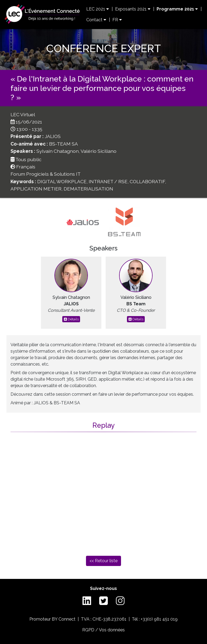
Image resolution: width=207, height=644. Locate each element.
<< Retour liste (103, 561)
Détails (71, 319)
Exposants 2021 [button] (133, 9)
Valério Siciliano (99, 151)
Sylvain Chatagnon (58, 151)
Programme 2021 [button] (177, 9)
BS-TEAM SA (63, 144)
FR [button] (117, 20)
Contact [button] (96, 20)
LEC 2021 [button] (98, 9)
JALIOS (53, 136)
